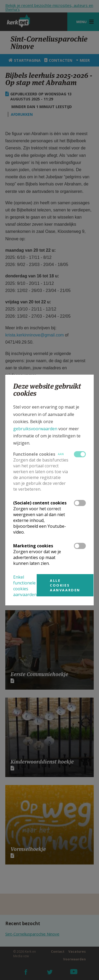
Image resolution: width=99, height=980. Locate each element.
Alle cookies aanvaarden (65, 585)
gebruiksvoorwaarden (35, 429)
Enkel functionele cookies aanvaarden (25, 586)
